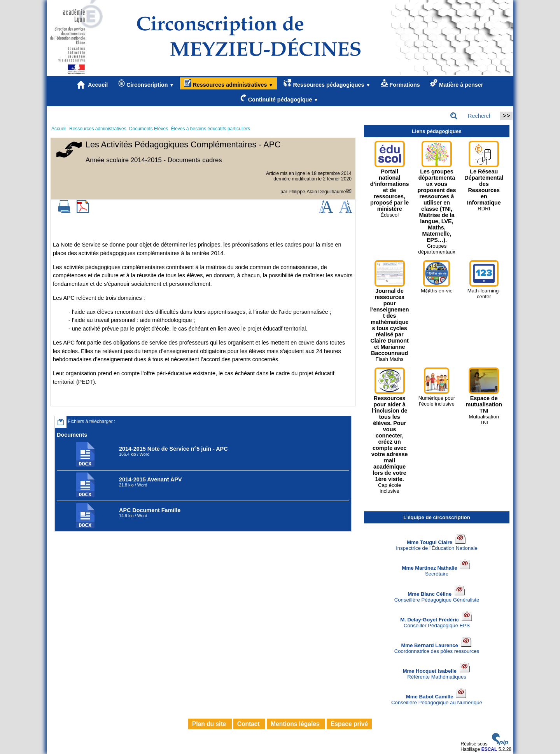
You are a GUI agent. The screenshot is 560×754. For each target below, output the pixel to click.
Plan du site (210, 724)
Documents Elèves (149, 129)
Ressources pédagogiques (327, 83)
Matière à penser (457, 83)
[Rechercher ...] (473, 116)
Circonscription (146, 83)
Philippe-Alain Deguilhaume (317, 192)
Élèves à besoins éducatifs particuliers (210, 129)
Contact (249, 724)
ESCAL (489, 749)
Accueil (93, 85)
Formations (400, 83)
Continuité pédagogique (279, 98)
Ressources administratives (228, 83)
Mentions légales (296, 724)
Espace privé (349, 724)
